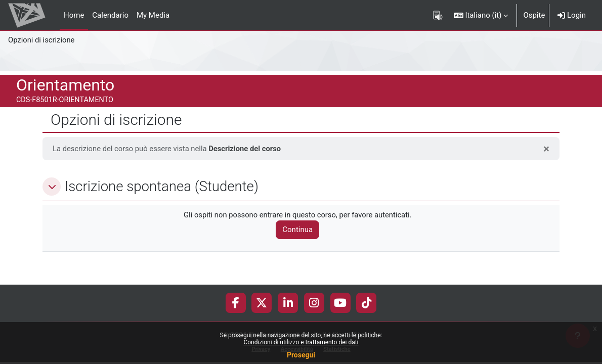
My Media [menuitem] (153, 15)
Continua (299, 230)
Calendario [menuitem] (110, 15)
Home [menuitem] (74, 15)
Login (572, 15)
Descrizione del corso (248, 149)
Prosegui (301, 355)
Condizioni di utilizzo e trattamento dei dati (301, 342)
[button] (481, 15)
